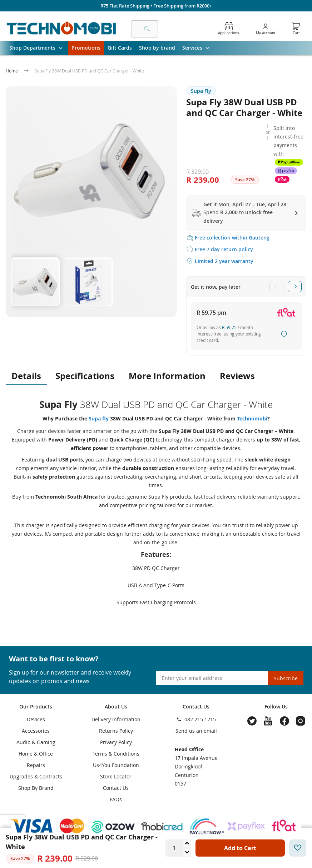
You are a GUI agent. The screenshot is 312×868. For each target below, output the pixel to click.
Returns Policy (116, 731)
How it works (284, 334)
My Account (266, 33)
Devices (36, 719)
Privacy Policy (116, 742)
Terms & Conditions (116, 754)
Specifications (85, 376)
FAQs (116, 799)
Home (12, 71)
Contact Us (116, 788)
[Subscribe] (286, 678)
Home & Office (36, 754)
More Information (167, 376)
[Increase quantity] (187, 844)
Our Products (36, 706)
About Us (116, 706)
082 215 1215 (200, 719)
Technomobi (252, 418)
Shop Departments (39, 48)
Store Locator (116, 776)
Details (26, 376)
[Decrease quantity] (187, 852)
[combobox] (145, 29)
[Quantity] (174, 848)
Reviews (237, 376)
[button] (35, 281)
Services (199, 48)
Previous (276, 287)
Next (295, 287)
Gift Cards (120, 48)
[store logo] (61, 29)
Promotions (86, 48)
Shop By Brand (36, 788)
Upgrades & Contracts (36, 776)
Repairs (36, 765)
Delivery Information (116, 719)
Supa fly (99, 418)
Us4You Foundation (116, 765)
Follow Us (276, 706)
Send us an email (196, 731)
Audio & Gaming (36, 742)
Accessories (36, 731)
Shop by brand (157, 48)
